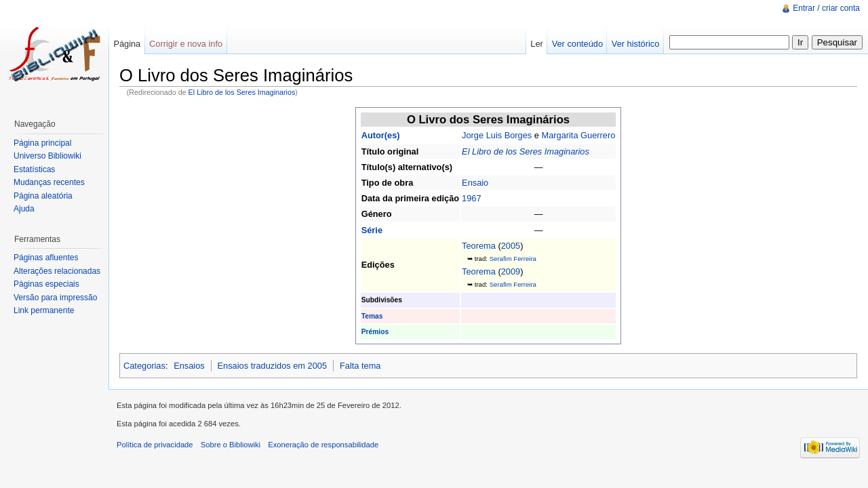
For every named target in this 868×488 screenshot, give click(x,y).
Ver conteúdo (577, 44)
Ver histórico (635, 44)
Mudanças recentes (49, 182)
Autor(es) (381, 135)
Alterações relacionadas (57, 271)
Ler (537, 44)
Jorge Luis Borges (497, 135)
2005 (511, 246)
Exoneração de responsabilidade (323, 445)
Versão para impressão (55, 298)
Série (372, 230)
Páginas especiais (46, 284)
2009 (511, 271)
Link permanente (44, 310)
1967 (471, 198)
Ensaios (189, 366)
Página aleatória (43, 196)
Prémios (375, 332)
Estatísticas (34, 169)
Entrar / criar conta (826, 8)
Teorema (479, 246)
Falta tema (360, 366)
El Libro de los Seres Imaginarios (242, 92)
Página (127, 44)
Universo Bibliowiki (47, 156)
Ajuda (24, 209)
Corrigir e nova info (186, 44)
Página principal (42, 143)
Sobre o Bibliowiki (231, 445)
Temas (372, 316)
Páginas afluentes (46, 258)
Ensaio (475, 183)
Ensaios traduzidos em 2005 (272, 366)
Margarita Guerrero (578, 135)
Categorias (144, 366)
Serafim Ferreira (513, 259)
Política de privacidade (155, 445)
